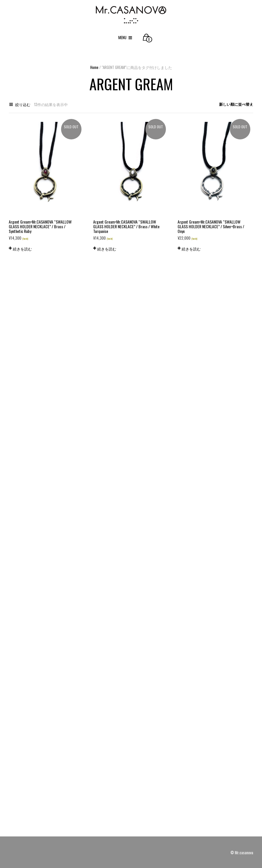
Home (94, 67)
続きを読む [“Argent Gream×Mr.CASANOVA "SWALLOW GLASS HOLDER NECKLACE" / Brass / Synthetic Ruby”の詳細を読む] (22, 249)
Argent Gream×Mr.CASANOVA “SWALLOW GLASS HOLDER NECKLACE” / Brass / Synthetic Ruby (40, 226)
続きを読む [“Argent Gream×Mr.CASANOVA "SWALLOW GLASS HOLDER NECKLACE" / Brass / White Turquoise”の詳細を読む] (107, 249)
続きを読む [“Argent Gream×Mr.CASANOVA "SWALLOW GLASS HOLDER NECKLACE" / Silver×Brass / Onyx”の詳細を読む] (191, 249)
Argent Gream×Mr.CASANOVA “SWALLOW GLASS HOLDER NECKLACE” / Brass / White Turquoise (126, 226)
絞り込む (23, 104)
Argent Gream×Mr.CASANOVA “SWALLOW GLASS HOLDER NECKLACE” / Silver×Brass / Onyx (211, 226)
